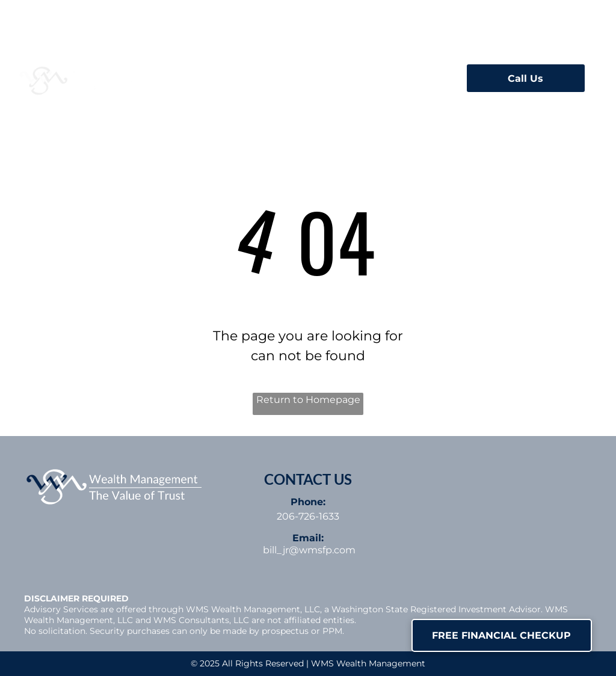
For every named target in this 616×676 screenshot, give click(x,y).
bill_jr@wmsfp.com (309, 550)
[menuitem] (257, 75)
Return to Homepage (308, 400)
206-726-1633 (308, 516)
